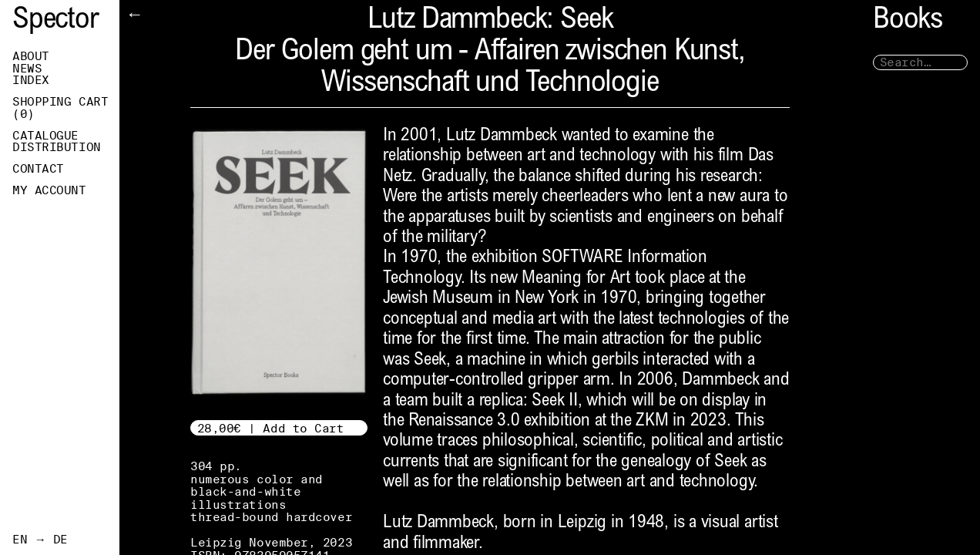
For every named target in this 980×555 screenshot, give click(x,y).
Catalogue (45, 136)
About (31, 56)
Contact (38, 169)
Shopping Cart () (60, 108)
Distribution (57, 147)
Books (908, 21)
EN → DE (40, 540)
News (27, 69)
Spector (55, 21)
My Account (49, 190)
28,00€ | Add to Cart (271, 428)
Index (31, 80)
